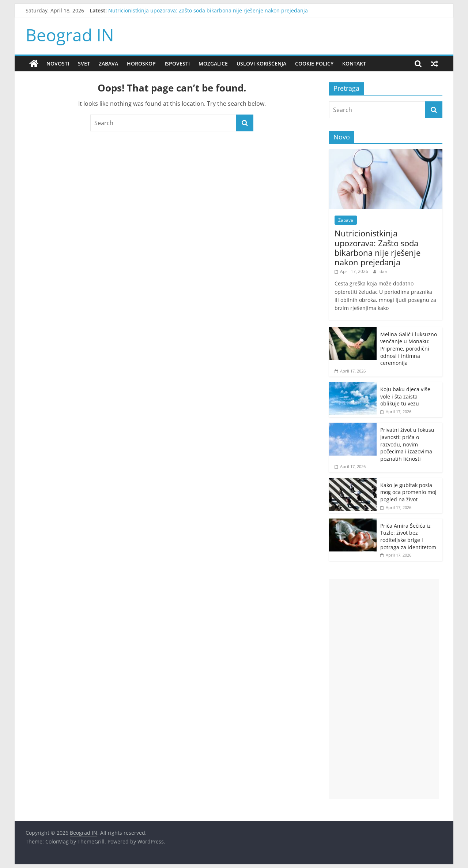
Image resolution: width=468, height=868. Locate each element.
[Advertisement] (384, 689)
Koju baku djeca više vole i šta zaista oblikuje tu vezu (405, 396)
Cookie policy (314, 63)
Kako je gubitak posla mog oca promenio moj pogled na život (408, 492)
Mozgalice (213, 63)
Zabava (108, 63)
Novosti (58, 63)
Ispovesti (177, 63)
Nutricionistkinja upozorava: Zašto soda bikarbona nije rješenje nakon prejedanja (208, 10)
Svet (84, 63)
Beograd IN (70, 35)
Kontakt (354, 63)
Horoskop (141, 63)
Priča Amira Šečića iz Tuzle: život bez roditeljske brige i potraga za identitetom (408, 536)
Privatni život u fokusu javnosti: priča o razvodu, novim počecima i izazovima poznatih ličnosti (407, 444)
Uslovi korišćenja (261, 63)
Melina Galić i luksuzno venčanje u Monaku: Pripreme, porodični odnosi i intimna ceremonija (409, 349)
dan (383, 271)
